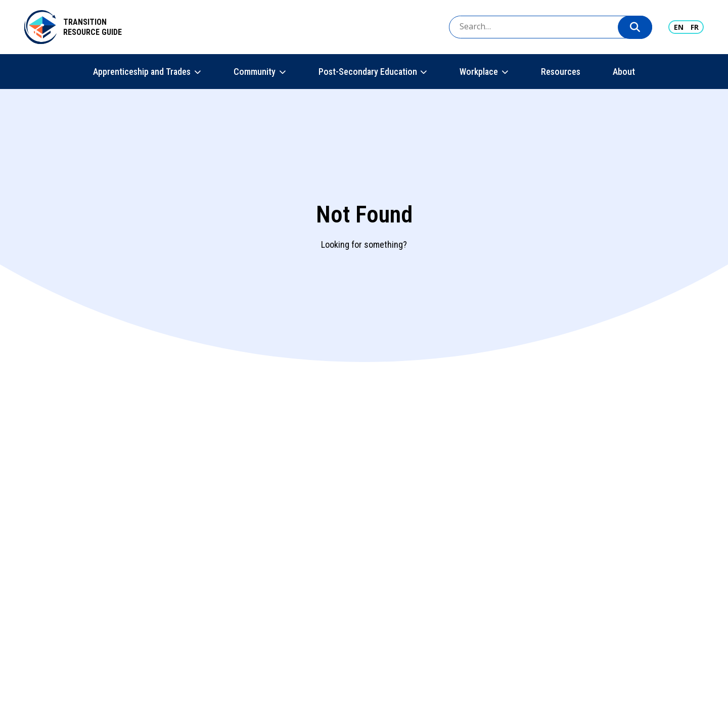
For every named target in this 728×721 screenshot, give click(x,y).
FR (695, 27)
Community (255, 72)
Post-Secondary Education (368, 72)
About (624, 72)
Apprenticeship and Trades (142, 72)
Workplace (479, 72)
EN (679, 27)
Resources (561, 72)
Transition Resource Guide (93, 27)
